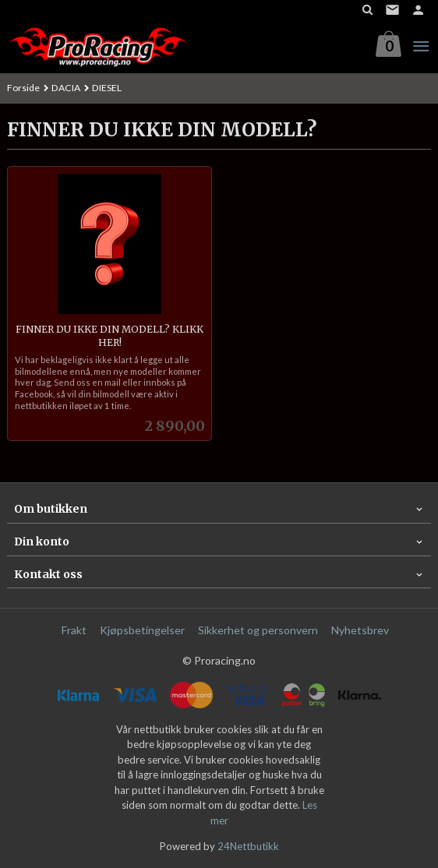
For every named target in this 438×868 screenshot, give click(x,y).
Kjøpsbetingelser (142, 630)
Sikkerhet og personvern (258, 630)
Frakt (74, 630)
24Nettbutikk (248, 846)
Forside (23, 88)
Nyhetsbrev (360, 630)
